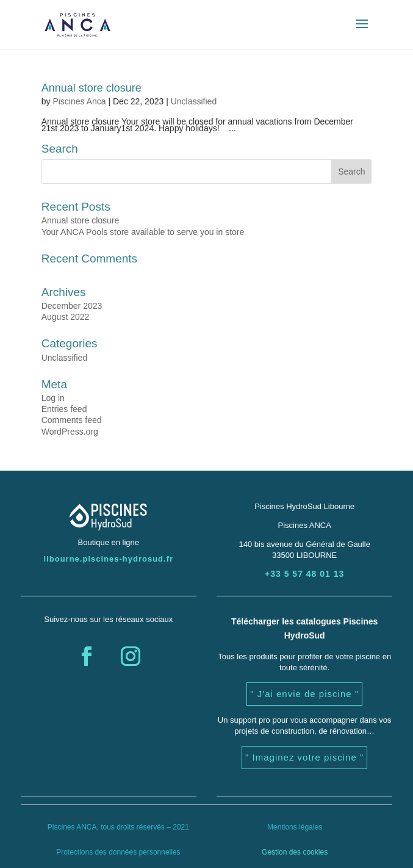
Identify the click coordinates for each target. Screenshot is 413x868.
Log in (53, 398)
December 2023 (72, 306)
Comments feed (72, 420)
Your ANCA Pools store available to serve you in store (143, 232)
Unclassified (194, 101)
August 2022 (66, 317)
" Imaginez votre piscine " (304, 757)
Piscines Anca (79, 101)
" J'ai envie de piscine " (304, 694)
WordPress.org (70, 432)
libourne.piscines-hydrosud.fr (109, 559)
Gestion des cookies (295, 852)
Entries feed (64, 409)
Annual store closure (92, 88)
